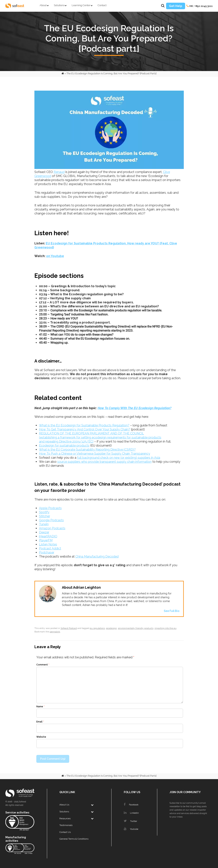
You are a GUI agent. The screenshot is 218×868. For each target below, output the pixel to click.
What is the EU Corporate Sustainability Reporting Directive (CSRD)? (87, 450)
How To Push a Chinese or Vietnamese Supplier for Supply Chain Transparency (95, 454)
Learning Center (81, 5)
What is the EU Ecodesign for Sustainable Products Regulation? (84, 425)
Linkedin (131, 813)
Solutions (59, 5)
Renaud (59, 172)
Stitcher (45, 516)
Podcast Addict (50, 548)
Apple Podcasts (50, 508)
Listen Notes (48, 544)
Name (40, 707)
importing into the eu (166, 628)
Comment (43, 665)
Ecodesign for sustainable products (64, 446)
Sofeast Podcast (69, 628)
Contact (102, 5)
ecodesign (111, 628)
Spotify (44, 512)
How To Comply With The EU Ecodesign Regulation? (135, 408)
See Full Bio (172, 611)
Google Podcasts (51, 520)
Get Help (176, 6)
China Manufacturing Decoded (97, 556)
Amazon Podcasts (52, 528)
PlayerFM (46, 540)
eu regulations (97, 628)
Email (40, 722)
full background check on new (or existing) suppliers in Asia (119, 458)
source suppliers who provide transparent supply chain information (104, 462)
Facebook (131, 805)
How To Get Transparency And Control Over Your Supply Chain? (85, 429)
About (43, 5)
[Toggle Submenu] (92, 805)
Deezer (44, 532)
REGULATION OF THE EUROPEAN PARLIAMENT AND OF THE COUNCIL (92, 433)
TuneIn (44, 524)
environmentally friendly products (136, 628)
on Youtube (55, 256)
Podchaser (47, 552)
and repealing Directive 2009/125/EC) (66, 441)
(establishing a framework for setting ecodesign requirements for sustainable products (100, 437)
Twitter (130, 821)
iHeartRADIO (48, 536)
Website (41, 737)
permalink (55, 632)
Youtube (131, 829)
